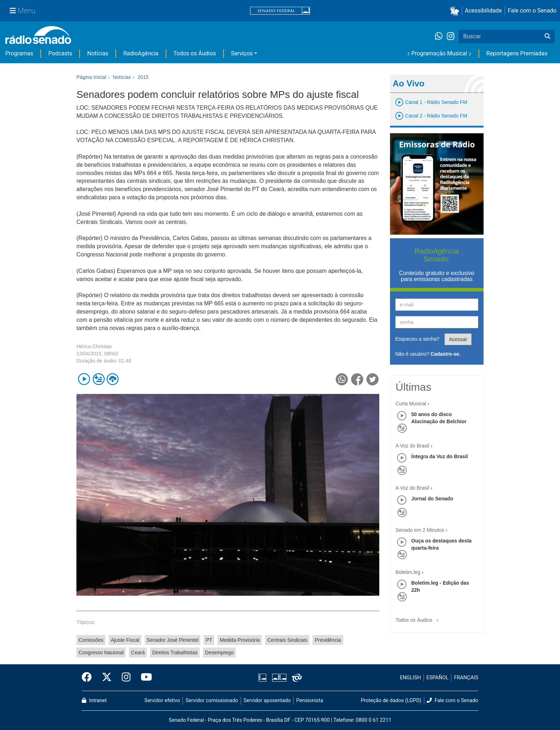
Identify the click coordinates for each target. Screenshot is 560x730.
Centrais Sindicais (287, 640)
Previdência (328, 640)
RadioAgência (141, 53)
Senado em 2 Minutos (420, 530)
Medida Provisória (240, 640)
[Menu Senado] (22, 11)
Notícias (98, 53)
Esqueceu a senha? (417, 339)
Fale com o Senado (532, 11)
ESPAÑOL (437, 678)
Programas (19, 53)
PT (209, 640)
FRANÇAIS (466, 678)
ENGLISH (411, 678)
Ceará (138, 652)
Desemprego (219, 652)
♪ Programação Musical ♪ (439, 53)
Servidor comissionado (212, 701)
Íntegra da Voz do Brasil (440, 456)
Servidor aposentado (267, 701)
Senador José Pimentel (173, 640)
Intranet (94, 701)
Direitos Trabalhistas (175, 652)
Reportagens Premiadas (517, 53)
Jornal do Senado (432, 499)
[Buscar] (547, 36)
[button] (456, 11)
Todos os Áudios (195, 53)
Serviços (242, 53)
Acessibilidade (484, 11)
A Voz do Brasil (412, 446)
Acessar (458, 339)
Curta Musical (411, 404)
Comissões (91, 640)
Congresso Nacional (101, 652)
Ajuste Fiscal (125, 640)
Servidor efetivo (162, 701)
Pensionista (310, 701)
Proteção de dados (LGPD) (391, 701)
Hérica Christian (94, 346)
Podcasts (60, 53)
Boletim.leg (408, 572)
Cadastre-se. (445, 354)
